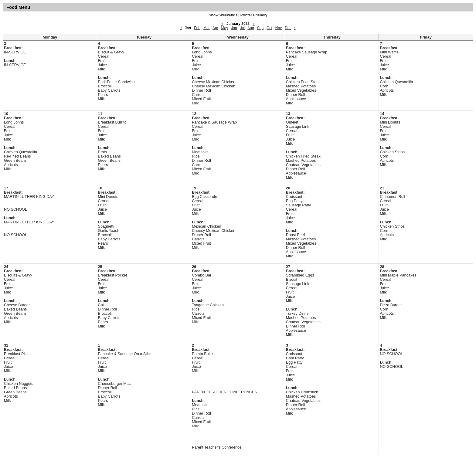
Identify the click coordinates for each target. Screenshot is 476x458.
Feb (197, 28)
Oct (269, 28)
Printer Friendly (254, 15)
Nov (279, 28)
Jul (242, 28)
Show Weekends (223, 15)
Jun (234, 28)
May (225, 28)
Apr (215, 28)
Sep (260, 28)
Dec (288, 28)
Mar (207, 28)
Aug (251, 28)
